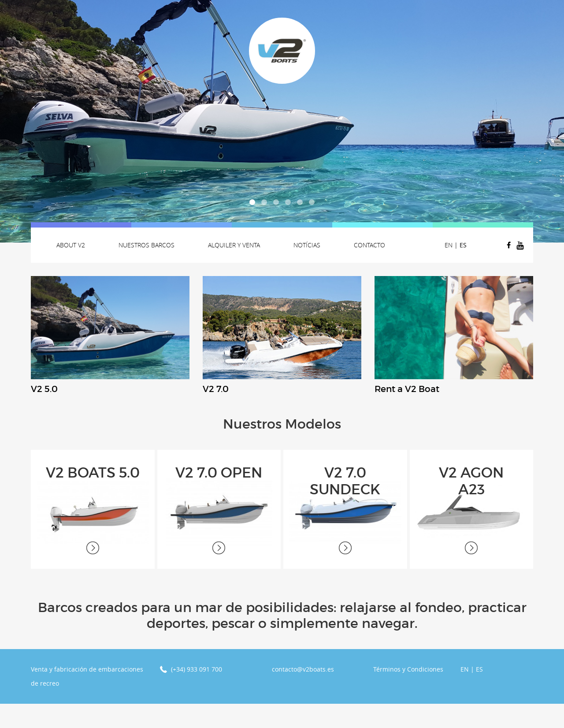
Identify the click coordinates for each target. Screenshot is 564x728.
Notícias (307, 245)
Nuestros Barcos (147, 245)
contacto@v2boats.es (303, 693)
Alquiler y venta (234, 245)
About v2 (71, 245)
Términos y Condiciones (408, 693)
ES (463, 245)
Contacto (369, 245)
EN (449, 245)
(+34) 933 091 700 (197, 693)
